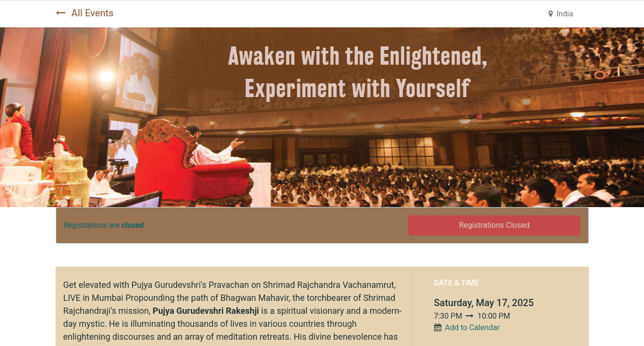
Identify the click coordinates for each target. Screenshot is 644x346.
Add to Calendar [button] (472, 327)
